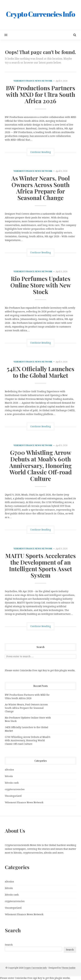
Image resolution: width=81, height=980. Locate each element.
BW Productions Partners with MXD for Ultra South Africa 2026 (40, 94)
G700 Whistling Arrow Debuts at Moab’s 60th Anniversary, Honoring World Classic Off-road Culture (40, 465)
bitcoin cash (12, 783)
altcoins (9, 770)
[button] (4, 35)
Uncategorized (13, 796)
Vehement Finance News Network (33, 81)
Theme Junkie (68, 968)
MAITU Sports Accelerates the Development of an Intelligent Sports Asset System (40, 565)
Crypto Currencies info (35, 968)
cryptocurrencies (15, 789)
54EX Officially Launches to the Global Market (40, 372)
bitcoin (9, 776)
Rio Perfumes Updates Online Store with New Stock (41, 285)
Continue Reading (40, 152)
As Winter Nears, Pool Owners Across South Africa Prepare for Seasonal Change (40, 188)
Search (9, 945)
